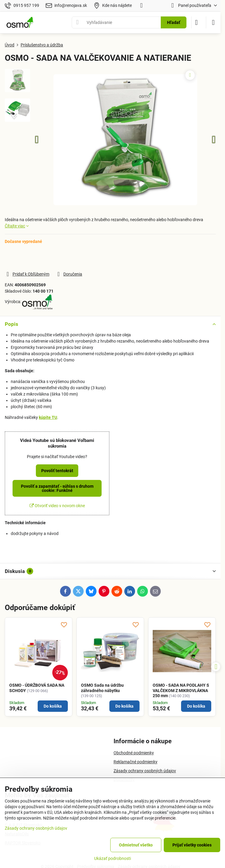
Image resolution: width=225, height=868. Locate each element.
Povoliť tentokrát (57, 471)
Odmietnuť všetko (136, 845)
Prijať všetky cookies (192, 845)
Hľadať (174, 22)
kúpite (48, 417)
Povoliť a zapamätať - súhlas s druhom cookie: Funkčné (57, 488)
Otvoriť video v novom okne (57, 506)
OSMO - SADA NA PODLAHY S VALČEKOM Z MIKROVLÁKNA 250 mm (181, 690)
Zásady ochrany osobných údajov (36, 828)
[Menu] (213, 22)
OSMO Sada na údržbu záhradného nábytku (102, 688)
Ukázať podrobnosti (112, 858)
